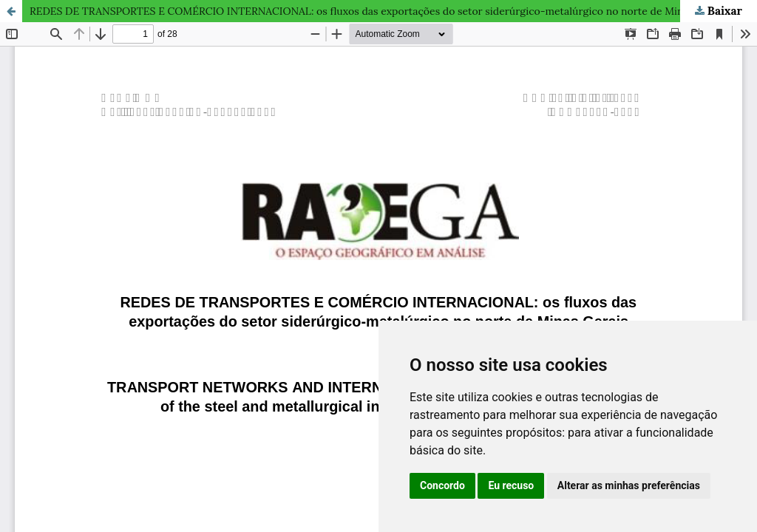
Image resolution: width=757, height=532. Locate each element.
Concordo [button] (442, 485)
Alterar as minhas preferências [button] (629, 485)
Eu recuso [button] (511, 485)
